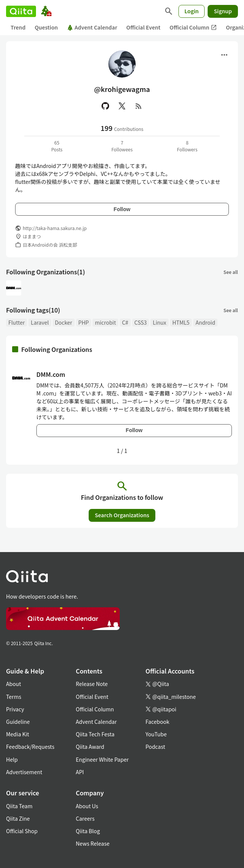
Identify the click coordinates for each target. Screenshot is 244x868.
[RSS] (139, 106)
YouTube (156, 734)
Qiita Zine (18, 818)
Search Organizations (122, 515)
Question (46, 27)
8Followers (187, 146)
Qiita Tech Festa (95, 734)
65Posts (57, 146)
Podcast (155, 747)
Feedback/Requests (30, 747)
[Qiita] (21, 11)
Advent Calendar (92, 27)
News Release (93, 843)
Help (12, 759)
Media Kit (18, 734)
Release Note (92, 684)
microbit (105, 322)
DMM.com (51, 374)
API (80, 772)
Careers (85, 818)
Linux (159, 322)
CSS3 (141, 322)
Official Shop (22, 831)
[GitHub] (105, 106)
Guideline (18, 722)
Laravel (40, 322)
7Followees (122, 146)
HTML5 (181, 322)
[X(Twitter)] (122, 106)
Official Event (143, 27)
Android (205, 322)
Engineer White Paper (102, 759)
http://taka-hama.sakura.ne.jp (55, 228)
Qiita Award (90, 747)
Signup (223, 11)
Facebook (157, 722)
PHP (84, 322)
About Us (87, 806)
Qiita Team (19, 806)
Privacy (15, 709)
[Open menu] (224, 55)
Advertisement (24, 772)
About (13, 684)
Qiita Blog (88, 831)
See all (231, 272)
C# (125, 322)
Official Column (193, 27)
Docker (64, 322)
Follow (122, 209)
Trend (18, 27)
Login (192, 11)
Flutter (16, 322)
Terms (14, 697)
